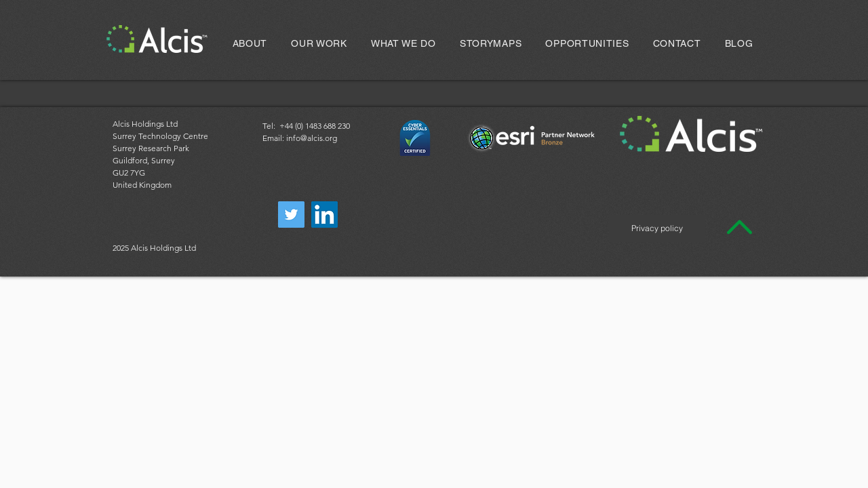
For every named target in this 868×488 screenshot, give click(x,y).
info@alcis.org (312, 138)
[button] (319, 43)
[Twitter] (291, 215)
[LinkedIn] (324, 215)
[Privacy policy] (657, 228)
